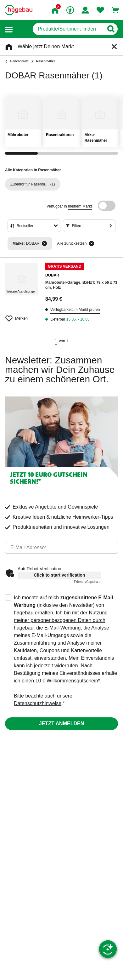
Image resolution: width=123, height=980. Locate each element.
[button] (9, 29)
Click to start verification (59, 575)
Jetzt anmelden (61, 724)
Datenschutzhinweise (38, 703)
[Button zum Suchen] (111, 29)
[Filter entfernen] (44, 243)
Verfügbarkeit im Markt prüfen (75, 310)
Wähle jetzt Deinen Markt (46, 46)
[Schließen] (114, 47)
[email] (61, 547)
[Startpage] (19, 10)
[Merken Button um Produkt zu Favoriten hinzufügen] (21, 316)
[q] (68, 29)
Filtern (77, 226)
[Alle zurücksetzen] (92, 243)
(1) (33, 184)
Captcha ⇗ (88, 582)
